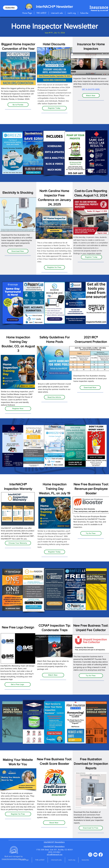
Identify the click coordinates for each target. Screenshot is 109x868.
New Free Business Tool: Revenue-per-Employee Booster (91, 489)
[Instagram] (90, 855)
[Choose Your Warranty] (18, 543)
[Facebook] (101, 855)
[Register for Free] (54, 267)
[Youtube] (95, 855)
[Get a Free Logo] (18, 684)
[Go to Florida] (18, 105)
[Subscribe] (10, 8)
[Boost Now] (54, 823)
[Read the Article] (54, 397)
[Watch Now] (91, 95)
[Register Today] (54, 108)
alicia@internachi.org (55, 854)
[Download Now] (18, 251)
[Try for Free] (91, 533)
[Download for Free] (91, 828)
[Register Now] (18, 409)
